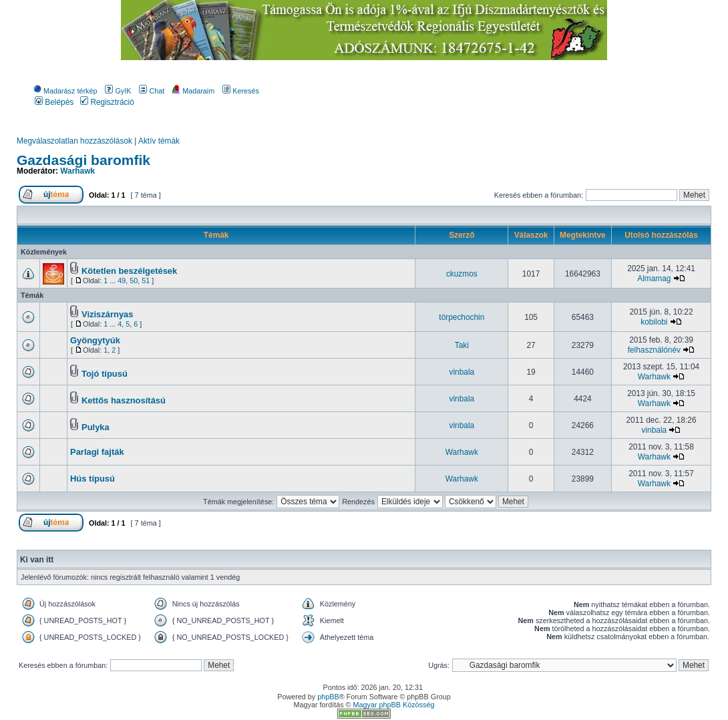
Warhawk (77, 171)
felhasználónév (654, 350)
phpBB (328, 697)
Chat (152, 91)
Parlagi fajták (97, 452)
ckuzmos (462, 274)
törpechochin (462, 317)
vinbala (462, 372)
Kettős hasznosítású (124, 400)
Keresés (241, 91)
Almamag (654, 279)
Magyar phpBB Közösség (394, 705)
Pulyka (96, 427)
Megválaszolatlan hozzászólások (74, 141)
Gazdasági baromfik (83, 160)
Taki (462, 345)
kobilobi (654, 322)
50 (134, 281)
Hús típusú (93, 479)
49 (122, 281)
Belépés (54, 102)
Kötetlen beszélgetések (129, 271)
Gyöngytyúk (95, 340)
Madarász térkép (65, 91)
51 (146, 281)
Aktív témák (159, 141)
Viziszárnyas (108, 314)
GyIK (118, 91)
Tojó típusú (105, 374)
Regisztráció (107, 102)
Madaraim (193, 91)
